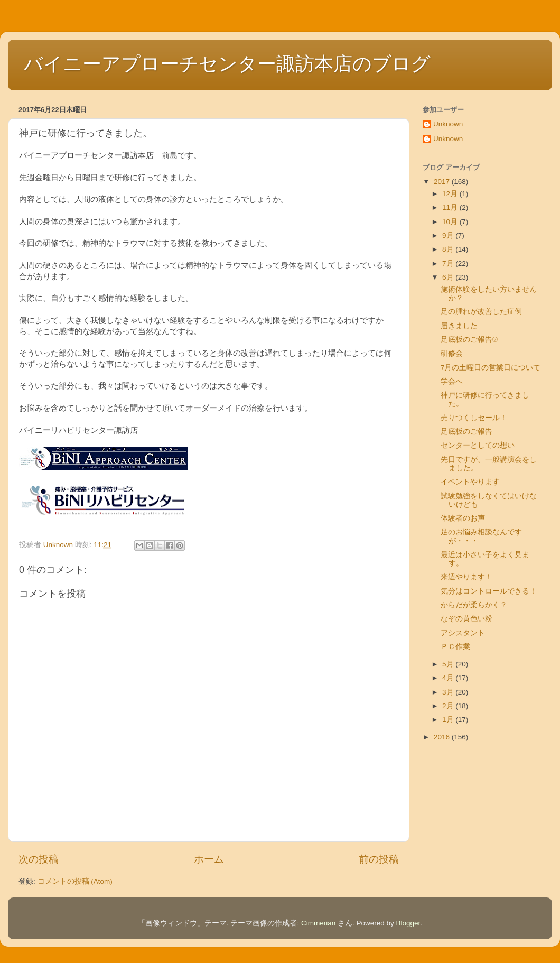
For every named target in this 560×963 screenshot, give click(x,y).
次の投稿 (39, 859)
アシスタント (463, 633)
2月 (449, 706)
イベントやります (470, 482)
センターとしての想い (478, 445)
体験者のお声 (463, 518)
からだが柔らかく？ (474, 605)
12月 (451, 194)
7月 (449, 263)
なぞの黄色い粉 (466, 619)
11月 (451, 207)
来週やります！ (466, 577)
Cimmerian (318, 923)
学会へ (452, 381)
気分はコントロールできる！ (489, 591)
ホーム (209, 859)
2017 (443, 182)
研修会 (452, 353)
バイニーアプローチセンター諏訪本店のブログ (227, 64)
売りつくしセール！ (474, 418)
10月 (451, 222)
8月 (449, 249)
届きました (459, 326)
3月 (449, 692)
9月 (449, 235)
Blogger (408, 923)
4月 (449, 678)
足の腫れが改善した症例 (481, 312)
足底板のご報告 (466, 432)
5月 (449, 664)
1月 (449, 720)
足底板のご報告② (469, 340)
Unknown (448, 124)
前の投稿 (379, 859)
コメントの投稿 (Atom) (75, 881)
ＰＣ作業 (455, 647)
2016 (443, 737)
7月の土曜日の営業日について (491, 368)
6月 (449, 277)
